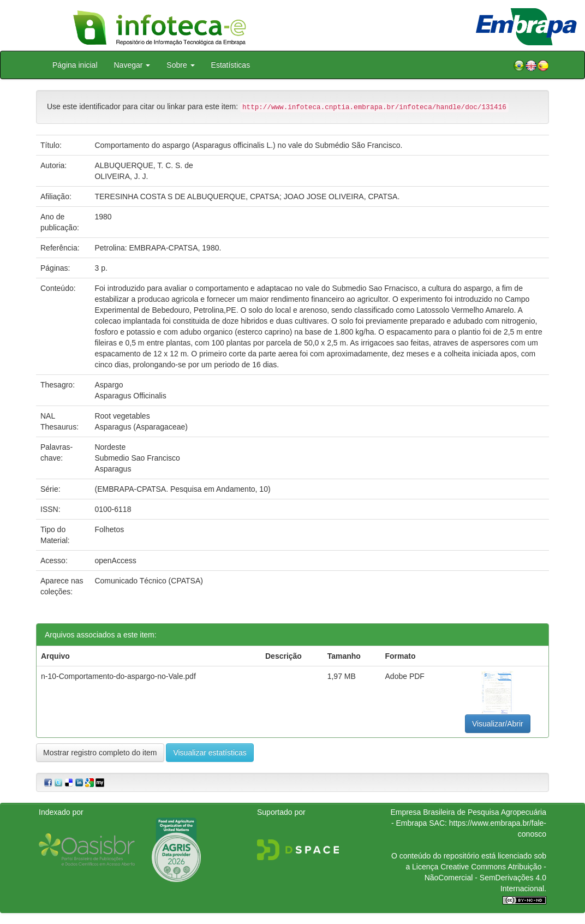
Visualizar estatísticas (210, 753)
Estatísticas (231, 65)
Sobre (180, 65)
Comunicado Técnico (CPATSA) (148, 581)
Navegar (132, 65)
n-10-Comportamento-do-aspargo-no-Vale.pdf (118, 676)
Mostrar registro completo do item (100, 753)
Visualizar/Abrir (498, 724)
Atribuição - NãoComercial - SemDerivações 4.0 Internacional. (485, 878)
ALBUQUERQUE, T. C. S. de (144, 165)
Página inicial (75, 65)
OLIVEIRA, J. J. (121, 176)
